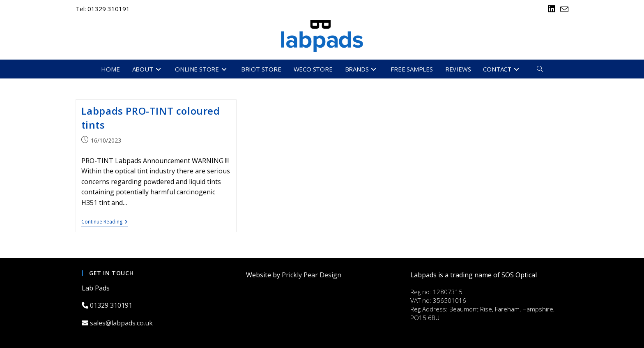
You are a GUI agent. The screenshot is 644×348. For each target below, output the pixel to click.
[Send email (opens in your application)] (563, 9)
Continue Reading (105, 222)
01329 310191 (112, 305)
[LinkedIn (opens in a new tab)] (552, 9)
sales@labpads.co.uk (122, 323)
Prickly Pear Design (312, 275)
